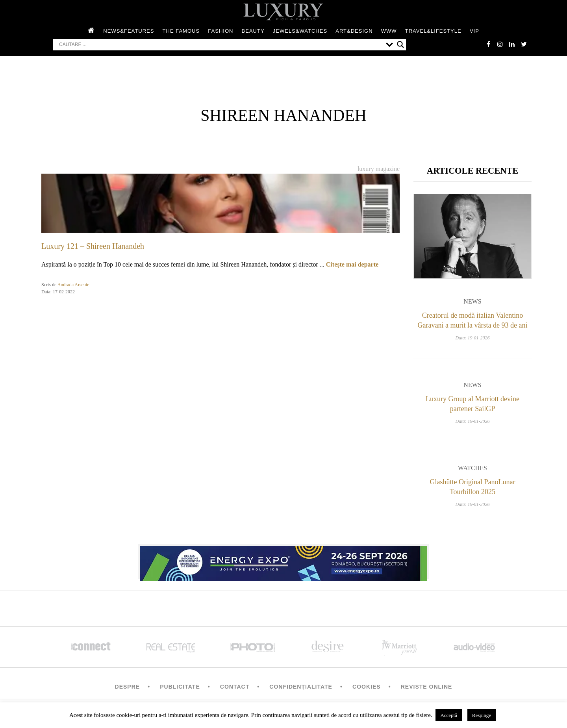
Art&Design (354, 31)
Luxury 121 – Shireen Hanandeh (93, 246)
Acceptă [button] (449, 715)
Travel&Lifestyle (433, 31)
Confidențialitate (301, 687)
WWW (389, 31)
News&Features (129, 31)
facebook (488, 44)
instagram (500, 44)
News (472, 301)
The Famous (181, 31)
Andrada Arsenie (73, 285)
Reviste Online (427, 687)
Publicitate (180, 687)
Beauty (253, 31)
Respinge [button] (482, 715)
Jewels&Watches (300, 31)
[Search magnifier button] (400, 44)
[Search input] (220, 44)
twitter (524, 44)
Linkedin (512, 44)
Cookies (367, 687)
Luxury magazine (379, 169)
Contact (235, 687)
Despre (128, 687)
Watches (472, 468)
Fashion (220, 31)
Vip (474, 31)
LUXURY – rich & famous (283, 12)
